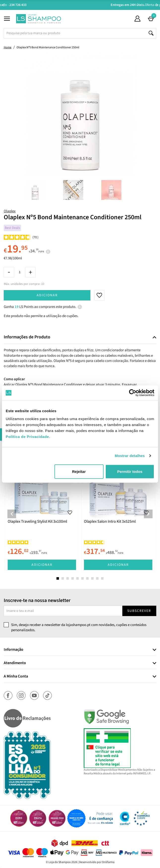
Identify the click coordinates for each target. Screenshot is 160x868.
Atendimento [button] (15, 663)
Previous (3, 5)
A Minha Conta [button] (16, 677)
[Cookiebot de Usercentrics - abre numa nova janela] (133, 393)
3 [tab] (68, 578)
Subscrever (139, 611)
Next (157, 5)
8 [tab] (92, 578)
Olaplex (10, 211)
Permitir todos (130, 471)
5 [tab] (78, 578)
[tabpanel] (42, 510)
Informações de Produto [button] (27, 337)
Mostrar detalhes (130, 456)
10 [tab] (102, 578)
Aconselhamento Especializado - (82, 5)
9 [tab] (97, 578)
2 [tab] (63, 578)
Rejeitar (79, 471)
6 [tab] (82, 578)
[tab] (80, 337)
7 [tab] (87, 578)
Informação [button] (13, 650)
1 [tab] (58, 578)
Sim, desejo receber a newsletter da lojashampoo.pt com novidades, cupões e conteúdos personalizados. (79, 627)
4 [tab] (73, 578)
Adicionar (47, 295)
